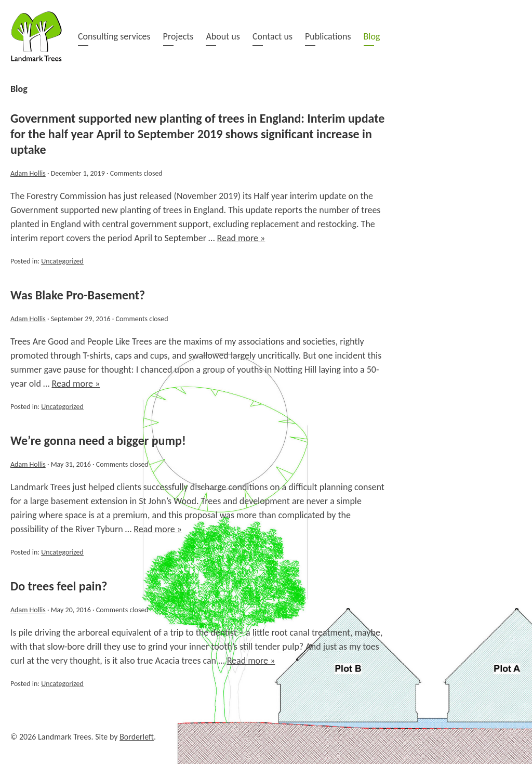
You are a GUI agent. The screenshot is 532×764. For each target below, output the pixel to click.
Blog (372, 36)
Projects (178, 36)
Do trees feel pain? (59, 586)
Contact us (272, 36)
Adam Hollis (28, 173)
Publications (328, 36)
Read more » (241, 238)
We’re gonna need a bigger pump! (98, 440)
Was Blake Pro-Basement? (78, 295)
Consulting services (114, 36)
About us (223, 36)
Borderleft (137, 737)
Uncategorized (62, 261)
